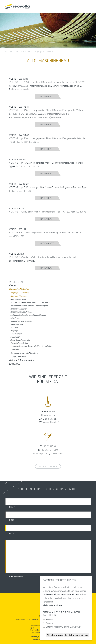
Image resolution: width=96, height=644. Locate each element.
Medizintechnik (17, 324)
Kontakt (35, 620)
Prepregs (14, 330)
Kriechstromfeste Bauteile (21, 312)
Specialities (15, 364)
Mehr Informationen (53, 605)
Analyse (50, 623)
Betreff (13, 533)
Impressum (20, 620)
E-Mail (12, 520)
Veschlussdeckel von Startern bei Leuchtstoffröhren (32, 346)
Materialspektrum (18, 357)
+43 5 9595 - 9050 (49, 450)
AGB (28, 620)
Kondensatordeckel (18, 309)
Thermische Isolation (19, 343)
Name (12, 507)
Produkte (9, 51)
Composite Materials (24, 51)
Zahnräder (15, 349)
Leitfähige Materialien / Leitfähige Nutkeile (28, 315)
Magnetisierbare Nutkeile (21, 321)
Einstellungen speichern (77, 635)
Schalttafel (15, 337)
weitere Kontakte (48, 466)
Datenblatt (47, 96)
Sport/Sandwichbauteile (20, 340)
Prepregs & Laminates (44, 51)
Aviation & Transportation (22, 360)
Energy (12, 285)
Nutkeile (14, 327)
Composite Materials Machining (24, 353)
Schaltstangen (16, 334)
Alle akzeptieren (55, 635)
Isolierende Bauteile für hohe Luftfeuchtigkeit (29, 306)
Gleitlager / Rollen (18, 299)
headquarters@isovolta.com (49, 453)
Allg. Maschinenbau (18, 296)
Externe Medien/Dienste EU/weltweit (64, 627)
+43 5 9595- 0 (49, 446)
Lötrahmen (15, 318)
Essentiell (50, 619)
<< (10, 282)
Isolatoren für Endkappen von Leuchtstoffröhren (30, 302)
